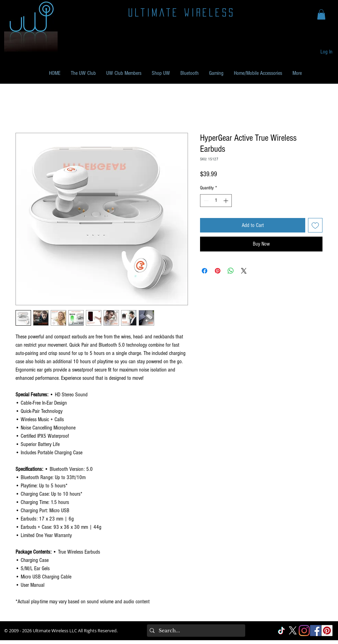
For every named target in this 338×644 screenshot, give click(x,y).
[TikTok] (281, 631)
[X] (293, 631)
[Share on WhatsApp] (231, 271)
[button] (321, 14)
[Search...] (195, 631)
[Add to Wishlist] (315, 225)
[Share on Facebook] (205, 271)
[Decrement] (205, 201)
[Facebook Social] (316, 631)
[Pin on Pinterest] (218, 271)
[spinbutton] (216, 201)
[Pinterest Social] (327, 631)
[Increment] (226, 201)
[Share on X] (244, 271)
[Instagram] (304, 631)
